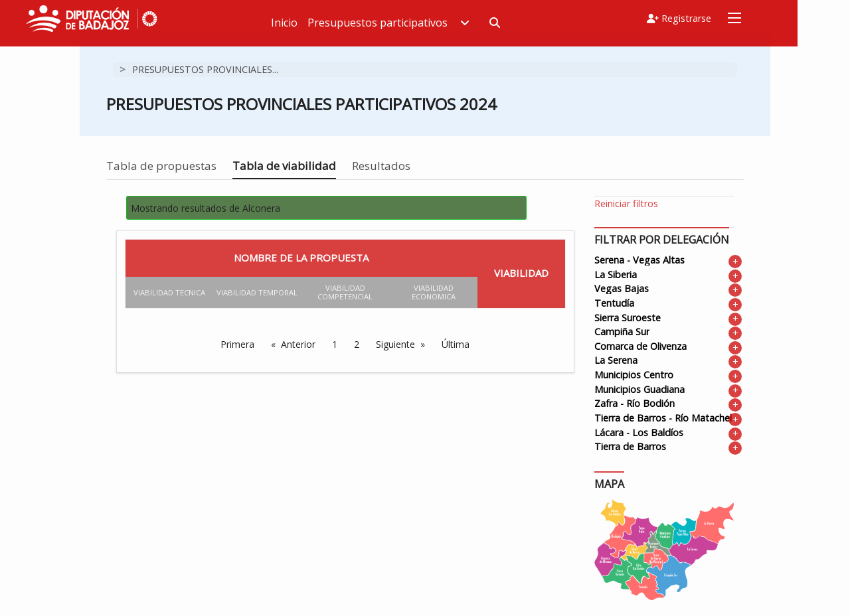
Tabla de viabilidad (284, 166)
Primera (237, 344)
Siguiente (395, 344)
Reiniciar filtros (626, 203)
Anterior (298, 344)
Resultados (381, 166)
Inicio (329, 23)
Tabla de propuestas (161, 166)
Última (456, 344)
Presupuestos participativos (433, 23)
